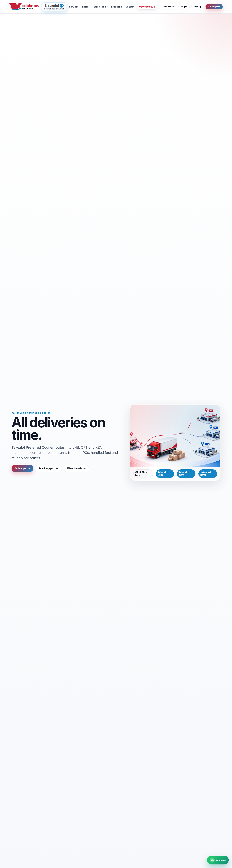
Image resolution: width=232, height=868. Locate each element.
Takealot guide (100, 7)
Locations (117, 7)
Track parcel (168, 7)
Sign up (198, 7)
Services (74, 7)
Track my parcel (48, 468)
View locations (76, 468)
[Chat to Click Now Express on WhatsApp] (218, 860)
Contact (130, 7)
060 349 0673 (147, 7)
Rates (85, 7)
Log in (184, 7)
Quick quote (214, 7)
